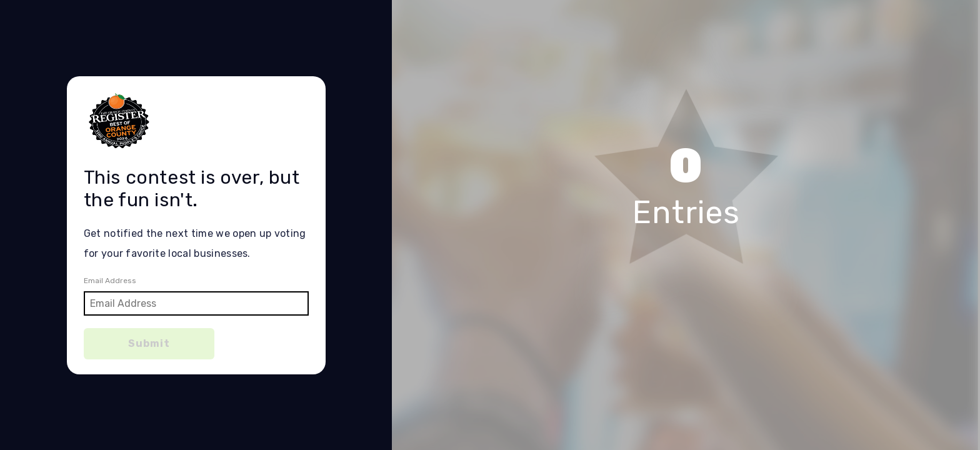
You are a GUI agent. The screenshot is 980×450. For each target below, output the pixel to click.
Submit (149, 343)
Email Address (110, 281)
